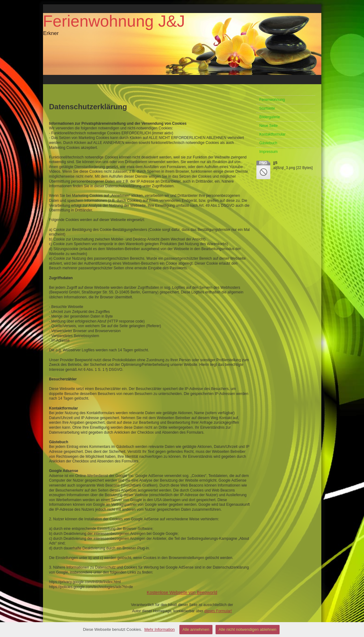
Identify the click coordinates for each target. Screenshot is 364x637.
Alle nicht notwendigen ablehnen (248, 629)
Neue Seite (269, 126)
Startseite (267, 108)
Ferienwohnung (272, 100)
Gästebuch (268, 143)
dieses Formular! (218, 611)
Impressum (269, 152)
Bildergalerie (270, 117)
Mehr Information (160, 629)
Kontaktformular (273, 134)
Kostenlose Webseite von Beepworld (182, 592)
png (263, 163)
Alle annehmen (196, 629)
